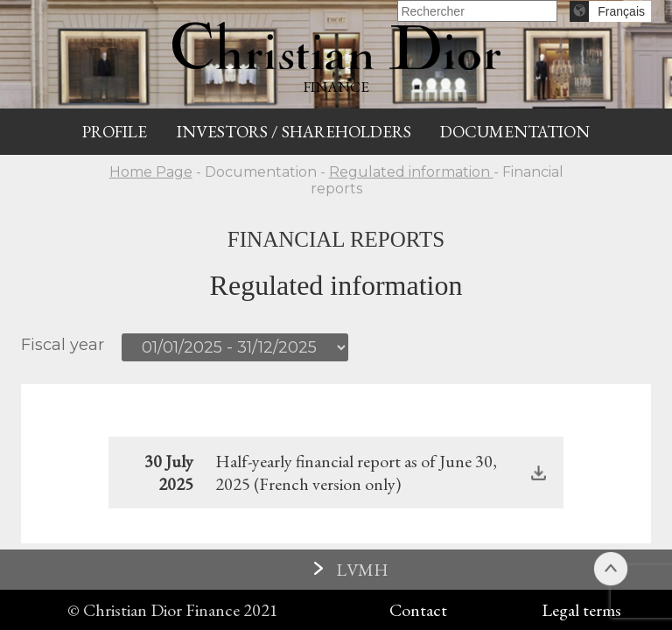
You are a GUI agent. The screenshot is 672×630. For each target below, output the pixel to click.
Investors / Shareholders (294, 132)
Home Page (151, 172)
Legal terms (581, 610)
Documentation (515, 132)
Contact (418, 610)
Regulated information (411, 172)
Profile (115, 132)
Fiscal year (63, 345)
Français (621, 11)
